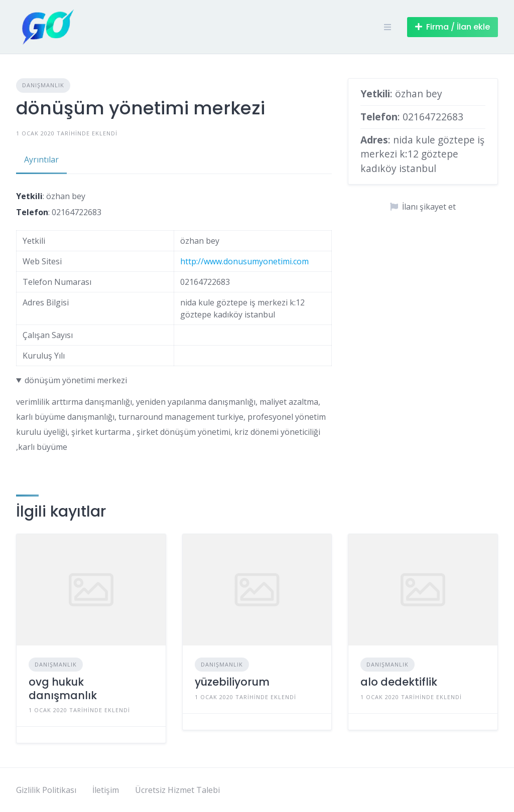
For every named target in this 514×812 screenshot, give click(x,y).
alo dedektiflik (399, 682)
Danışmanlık (43, 85)
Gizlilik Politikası (46, 790)
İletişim (106, 790)
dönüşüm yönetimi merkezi (76, 380)
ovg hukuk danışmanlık (63, 688)
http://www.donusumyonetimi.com (244, 261)
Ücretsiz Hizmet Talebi (177, 790)
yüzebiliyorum (232, 682)
